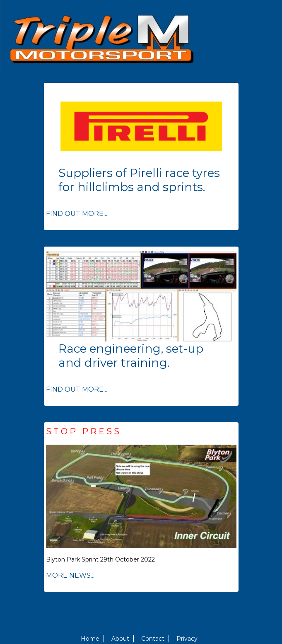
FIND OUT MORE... (77, 214)
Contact (153, 639)
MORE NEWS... (70, 575)
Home (90, 639)
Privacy (187, 639)
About (120, 639)
